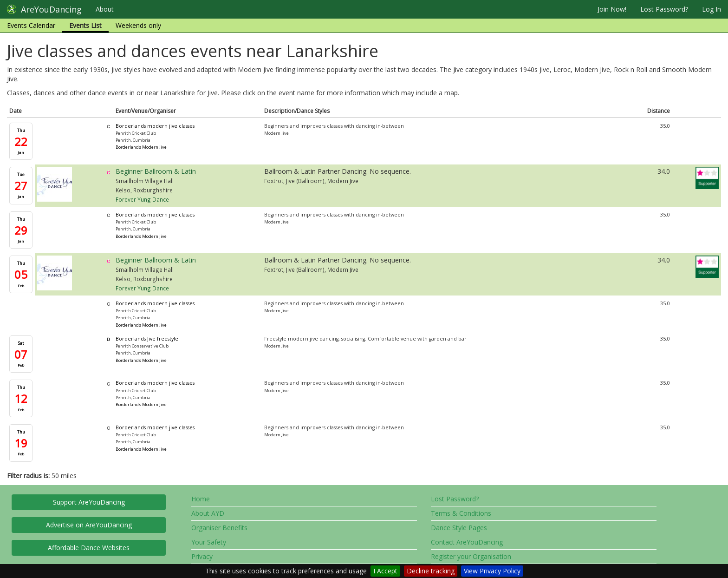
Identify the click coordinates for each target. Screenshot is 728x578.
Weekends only (138, 25)
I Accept (385, 571)
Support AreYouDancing (89, 502)
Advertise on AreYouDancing (89, 525)
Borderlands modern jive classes (155, 126)
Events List (85, 25)
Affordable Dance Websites (89, 548)
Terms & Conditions (461, 513)
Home (201, 499)
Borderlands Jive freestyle (147, 339)
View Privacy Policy (492, 571)
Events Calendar (31, 25)
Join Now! (612, 9)
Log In (712, 9)
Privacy (202, 556)
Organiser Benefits (219, 528)
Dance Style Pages (459, 528)
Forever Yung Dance (142, 199)
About (105, 9)
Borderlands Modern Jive (141, 147)
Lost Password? (664, 9)
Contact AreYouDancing (467, 542)
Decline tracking (431, 571)
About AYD (208, 513)
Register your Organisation (471, 556)
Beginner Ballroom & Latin (156, 171)
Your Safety (209, 542)
